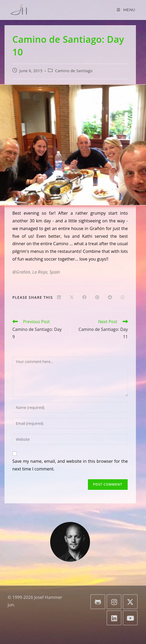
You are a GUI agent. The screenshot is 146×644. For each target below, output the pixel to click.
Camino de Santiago (74, 71)
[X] (130, 602)
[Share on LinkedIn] (59, 297)
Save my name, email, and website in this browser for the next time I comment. (70, 465)
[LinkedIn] (114, 618)
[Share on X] (72, 297)
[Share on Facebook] (84, 297)
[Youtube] (130, 618)
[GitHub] (98, 602)
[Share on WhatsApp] (123, 297)
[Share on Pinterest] (97, 297)
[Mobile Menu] (126, 10)
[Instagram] (114, 602)
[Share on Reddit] (110, 297)
